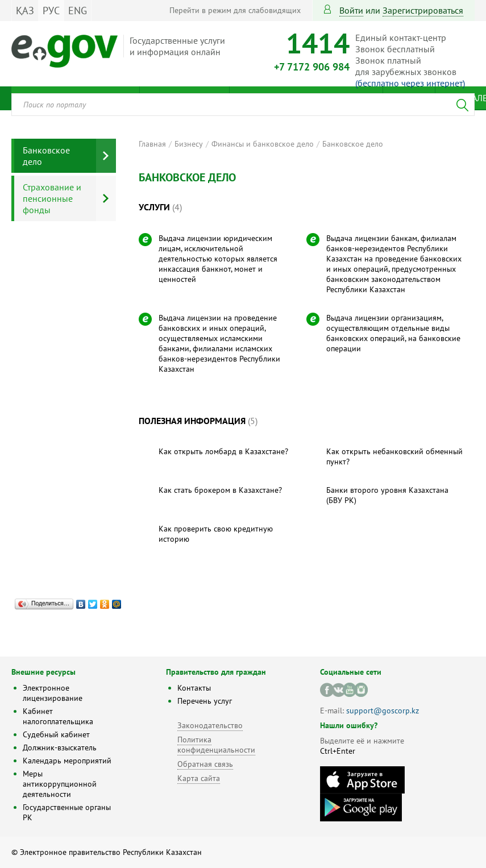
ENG (78, 11)
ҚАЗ (25, 11)
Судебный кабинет (56, 734)
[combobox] (243, 105)
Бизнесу (189, 144)
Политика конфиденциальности (216, 745)
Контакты (194, 688)
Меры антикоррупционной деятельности (60, 784)
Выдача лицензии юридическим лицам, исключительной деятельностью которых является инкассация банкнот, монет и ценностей (218, 259)
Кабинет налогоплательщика (58, 716)
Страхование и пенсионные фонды (52, 198)
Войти (351, 10)
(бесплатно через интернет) (410, 83)
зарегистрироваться (423, 10)
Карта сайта (199, 778)
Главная (152, 144)
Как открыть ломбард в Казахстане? (223, 451)
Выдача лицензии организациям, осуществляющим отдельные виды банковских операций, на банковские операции (393, 333)
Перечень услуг (205, 701)
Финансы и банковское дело (263, 144)
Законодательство (210, 725)
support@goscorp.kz (383, 711)
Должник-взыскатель (60, 747)
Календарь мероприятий (67, 761)
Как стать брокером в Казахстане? (220, 490)
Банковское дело (353, 144)
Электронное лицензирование (53, 693)
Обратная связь (205, 764)
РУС (51, 11)
